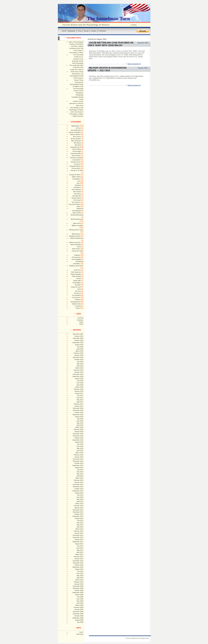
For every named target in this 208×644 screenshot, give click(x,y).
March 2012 (79, 529)
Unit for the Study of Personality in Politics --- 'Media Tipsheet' (76, 114)
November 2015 (78, 436)
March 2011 (79, 554)
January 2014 (79, 482)
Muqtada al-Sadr (74, 236)
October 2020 (79, 340)
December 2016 (78, 408)
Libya (78, 206)
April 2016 (80, 425)
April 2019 (80, 366)
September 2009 (78, 592)
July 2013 (80, 495)
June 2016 (80, 421)
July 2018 (80, 381)
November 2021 (78, 334)
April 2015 (80, 451)
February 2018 (79, 389)
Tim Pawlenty (77, 295)
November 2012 (78, 512)
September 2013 (78, 491)
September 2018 (78, 376)
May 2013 (80, 499)
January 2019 (79, 372)
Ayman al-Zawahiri (75, 132)
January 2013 (79, 508)
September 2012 (78, 516)
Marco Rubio (77, 213)
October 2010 (79, 565)
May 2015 (80, 448)
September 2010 (78, 567)
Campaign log (75, 147)
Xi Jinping (78, 306)
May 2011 (80, 550)
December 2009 (78, 586)
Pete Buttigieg (76, 259)
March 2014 (79, 478)
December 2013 (78, 484)
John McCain (77, 196)
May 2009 (80, 601)
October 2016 (79, 412)
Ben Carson (77, 137)
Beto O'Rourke (76, 141)
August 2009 (79, 595)
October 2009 (79, 590)
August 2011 (79, 544)
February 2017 (79, 404)
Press (80, 31)
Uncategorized (75, 302)
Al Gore (78, 128)
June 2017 (80, 398)
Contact (93, 31)
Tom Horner (76, 298)
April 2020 (80, 349)
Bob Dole (78, 145)
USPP (81, 324)
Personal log (76, 257)
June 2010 (80, 573)
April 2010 (80, 578)
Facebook (80, 320)
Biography (72, 31)
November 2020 (78, 338)
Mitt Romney (76, 234)
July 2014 (80, 470)
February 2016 (79, 429)
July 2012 (80, 520)
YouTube (80, 318)
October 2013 (79, 489)
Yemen (78, 308)
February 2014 (79, 480)
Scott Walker (77, 283)
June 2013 (80, 497)
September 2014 (78, 465)
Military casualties (78, 225)
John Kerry (77, 194)
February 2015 (79, 455)
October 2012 (79, 514)
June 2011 (80, 548)
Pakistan (77, 255)
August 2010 (79, 569)
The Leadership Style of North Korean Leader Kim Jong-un (76, 67)
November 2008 (78, 614)
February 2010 (79, 582)
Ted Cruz (78, 291)
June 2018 (80, 383)
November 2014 (78, 461)
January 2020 (79, 355)
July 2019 (80, 362)
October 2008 (79, 616)
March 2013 (79, 504)
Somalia (77, 285)
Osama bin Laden (78, 251)
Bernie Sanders (76, 139)
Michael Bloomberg (77, 215)
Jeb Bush (78, 185)
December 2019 (78, 357)
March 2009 (79, 605)
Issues (86, 31)
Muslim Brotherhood (77, 238)
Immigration (76, 179)
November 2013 (78, 487)
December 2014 (78, 459)
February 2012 (79, 531)
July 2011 (80, 546)
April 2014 (80, 476)
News (79, 247)
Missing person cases (76, 230)
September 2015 (78, 440)
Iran (79, 181)
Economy (77, 164)
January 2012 (79, 533)
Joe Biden (77, 187)
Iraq (78, 183)
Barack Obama (75, 134)
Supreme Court (76, 287)
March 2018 (79, 387)
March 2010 (79, 580)
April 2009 (80, 603)
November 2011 (78, 537)
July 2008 (80, 622)
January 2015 (79, 457)
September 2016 (78, 415)
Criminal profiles (76, 153)
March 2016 (79, 427)
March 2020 (79, 351)
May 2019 (80, 364)
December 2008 (78, 612)
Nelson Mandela (76, 245)
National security (74, 242)
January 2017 (79, 406)
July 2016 (80, 419)
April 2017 (80, 402)
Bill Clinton (77, 143)
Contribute (102, 31)
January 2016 (79, 431)
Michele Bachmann (77, 219)
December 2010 (78, 561)
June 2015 (80, 446)
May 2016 (80, 423)
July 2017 (80, 395)
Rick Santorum (76, 272)
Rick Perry (78, 270)
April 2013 (80, 501)
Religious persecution (76, 266)
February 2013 (79, 506)
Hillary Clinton (76, 177)
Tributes (77, 300)
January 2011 (79, 559)
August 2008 (79, 620)
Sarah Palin (77, 281)
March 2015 (79, 453)
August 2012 (79, 518)
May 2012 (80, 525)
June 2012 (80, 523)
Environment (76, 168)
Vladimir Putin (76, 304)
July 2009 (80, 597)
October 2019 (79, 359)
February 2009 (79, 607)
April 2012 (80, 527)
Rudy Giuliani (76, 276)
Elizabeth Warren (75, 166)
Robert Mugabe (76, 274)
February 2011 (79, 556)
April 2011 (80, 552)
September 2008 (78, 618)
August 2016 (79, 417)
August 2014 (79, 468)
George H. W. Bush (77, 170)
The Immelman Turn (109, 19)
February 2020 (79, 353)
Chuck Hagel (77, 151)
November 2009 (78, 588)
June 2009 (80, 599)
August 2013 (79, 493)
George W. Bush (75, 175)
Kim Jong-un (76, 202)
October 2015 (79, 438)
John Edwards (76, 189)
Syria (79, 289)
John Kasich (77, 192)
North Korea (76, 249)
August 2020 (79, 345)
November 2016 (78, 410)
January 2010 (79, 584)
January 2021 (79, 336)
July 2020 (80, 347)
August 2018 (79, 379)
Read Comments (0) (134, 64)
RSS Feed (80, 634)
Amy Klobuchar (76, 130)
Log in (81, 632)
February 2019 (79, 370)
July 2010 (80, 571)
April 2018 (80, 385)
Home (64, 31)
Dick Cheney (76, 156)
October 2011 (79, 540)
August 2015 (79, 442)
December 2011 (78, 535)
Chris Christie (76, 149)
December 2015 (78, 434)
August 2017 (79, 393)
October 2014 (79, 463)
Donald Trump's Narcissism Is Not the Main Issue (76, 103)
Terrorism (77, 293)
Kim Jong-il (77, 200)
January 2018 (79, 391)
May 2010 (80, 576)
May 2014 (80, 474)
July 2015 (80, 444)
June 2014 (80, 472)
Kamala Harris (76, 198)
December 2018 (78, 374)
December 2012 (78, 510)
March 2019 (79, 368)
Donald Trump (75, 162)
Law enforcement (74, 204)
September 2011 (78, 542)
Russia (79, 278)
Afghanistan (75, 126)
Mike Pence (77, 223)
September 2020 (78, 343)
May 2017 (80, 400)
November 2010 (78, 563)
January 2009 (79, 609)
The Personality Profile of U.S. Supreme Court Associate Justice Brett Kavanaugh (78, 59)
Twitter (81, 322)
